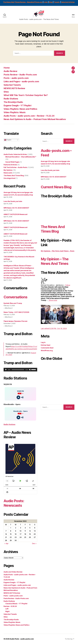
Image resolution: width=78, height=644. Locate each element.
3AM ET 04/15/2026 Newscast (16, 227)
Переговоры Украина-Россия (15, 321)
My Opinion (8, 170)
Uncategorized (9, 178)
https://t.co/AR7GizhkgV (20, 347)
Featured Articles (10, 165)
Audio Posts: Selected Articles (15, 154)
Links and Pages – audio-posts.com (21, 82)
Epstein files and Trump (13, 303)
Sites (6, 92)
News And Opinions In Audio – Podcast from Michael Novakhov (35, 119)
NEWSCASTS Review (14, 88)
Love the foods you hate (13, 201)
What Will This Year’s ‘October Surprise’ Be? (26, 95)
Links (46, 2)
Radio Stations (11, 99)
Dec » (34, 544)
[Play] (6, 370)
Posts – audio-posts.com (16, 78)
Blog (51, 2)
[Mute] (30, 370)
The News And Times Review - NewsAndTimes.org (23, 2)
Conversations (15, 297)
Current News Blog (56, 187)
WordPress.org (47, 351)
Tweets (57, 2)
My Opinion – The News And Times (55, 261)
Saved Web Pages (12, 162)
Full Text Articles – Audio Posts (15, 167)
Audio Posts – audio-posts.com (22, 639)
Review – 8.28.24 (10, 606)
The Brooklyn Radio (13, 102)
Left (7, 609)
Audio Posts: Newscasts (14, 503)
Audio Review (10, 71)
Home (7, 68)
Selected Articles (68, 2)
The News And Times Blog (14, 176)
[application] (20, 370)
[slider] (18, 370)
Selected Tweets (12, 85)
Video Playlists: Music (15, 112)
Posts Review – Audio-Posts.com (20, 75)
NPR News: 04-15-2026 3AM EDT (16, 221)
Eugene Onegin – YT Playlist (17, 106)
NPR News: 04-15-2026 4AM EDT (16, 208)
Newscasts (8, 173)
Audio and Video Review (13, 572)
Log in (43, 342)
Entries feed (46, 345)
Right (7, 611)
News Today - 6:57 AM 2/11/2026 (16, 312)
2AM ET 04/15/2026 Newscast (15, 234)
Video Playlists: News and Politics (20, 109)
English (8, 140)
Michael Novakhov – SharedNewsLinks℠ (21, 157)
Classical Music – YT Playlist (16, 604)
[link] (68, 285)
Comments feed (47, 348)
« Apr (6, 544)
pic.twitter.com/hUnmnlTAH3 (26, 349)
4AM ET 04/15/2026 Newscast (16, 214)
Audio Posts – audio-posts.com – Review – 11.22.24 (29, 116)
